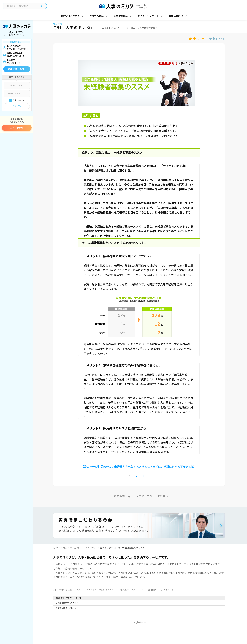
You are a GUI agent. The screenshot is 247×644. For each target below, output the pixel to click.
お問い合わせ (17, 128)
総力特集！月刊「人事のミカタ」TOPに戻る (141, 496)
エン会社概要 (150, 590)
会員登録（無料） (17, 69)
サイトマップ (169, 590)
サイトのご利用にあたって (101, 590)
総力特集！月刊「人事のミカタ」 (80, 548)
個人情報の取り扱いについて (68, 590)
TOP (58, 548)
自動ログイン (18, 100)
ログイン (17, 106)
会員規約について (129, 590)
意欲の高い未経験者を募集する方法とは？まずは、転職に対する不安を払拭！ (139, 467)
